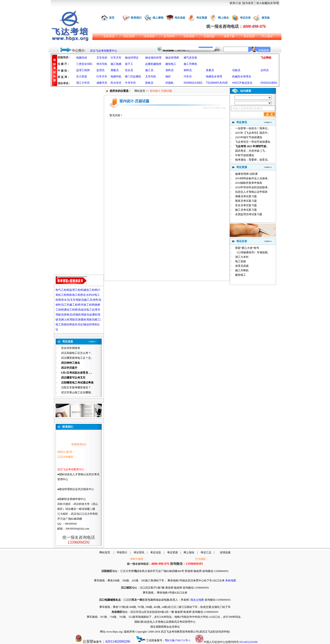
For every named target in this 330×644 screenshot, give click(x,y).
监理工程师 (83, 70)
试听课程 (189, 36)
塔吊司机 (102, 64)
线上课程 (158, 18)
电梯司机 (116, 77)
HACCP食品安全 (242, 83)
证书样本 (169, 36)
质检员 (149, 83)
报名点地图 (197, 600)
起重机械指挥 (153, 64)
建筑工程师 (90, 290)
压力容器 (82, 77)
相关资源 (249, 36)
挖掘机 (169, 83)
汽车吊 (188, 77)
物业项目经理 (153, 58)
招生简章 (129, 36)
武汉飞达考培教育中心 (104, 51)
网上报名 (223, 18)
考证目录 (245, 18)
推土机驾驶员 (69, 320)
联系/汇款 (235, 3)
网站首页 (140, 91)
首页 (112, 18)
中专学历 (130, 83)
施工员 (149, 70)
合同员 (265, 70)
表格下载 (229, 36)
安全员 (129, 70)
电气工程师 (62, 290)
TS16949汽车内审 (217, 83)
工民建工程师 (72, 305)
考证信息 (180, 18)
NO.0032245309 (248, 642)
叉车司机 (151, 77)
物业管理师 (172, 58)
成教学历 (102, 83)
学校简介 (122, 552)
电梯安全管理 (214, 77)
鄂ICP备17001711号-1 (178, 640)
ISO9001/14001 (193, 83)
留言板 (266, 18)
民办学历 (116, 83)
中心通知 (267, 36)
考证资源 (202, 18)
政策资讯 (109, 36)
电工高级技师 (64, 324)
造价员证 (78, 324)
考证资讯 (139, 552)
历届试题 (209, 36)
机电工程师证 (78, 295)
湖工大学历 (83, 83)
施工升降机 (190, 64)
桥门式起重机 (133, 77)
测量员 (115, 70)
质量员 (210, 70)
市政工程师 (88, 305)
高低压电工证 (86, 310)
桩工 (98, 320)
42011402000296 (118, 641)
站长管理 (273, 3)
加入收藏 (262, 3)
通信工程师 (71, 310)
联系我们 (136, 18)
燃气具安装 (190, 58)
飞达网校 (266, 58)
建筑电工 (171, 64)
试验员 (236, 70)
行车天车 (116, 58)
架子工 (129, 64)
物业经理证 (132, 58)
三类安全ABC (84, 64)
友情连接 (225, 552)
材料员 (188, 70)
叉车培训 (102, 58)
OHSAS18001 (269, 83)
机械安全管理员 (242, 77)
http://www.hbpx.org (214, 108)
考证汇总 (206, 552)
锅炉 (168, 77)
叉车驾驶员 (77, 300)
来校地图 (231, 580)
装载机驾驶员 (86, 320)
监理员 (100, 70)
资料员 (169, 70)
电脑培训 (82, 58)
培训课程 (149, 36)
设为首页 (248, 3)
